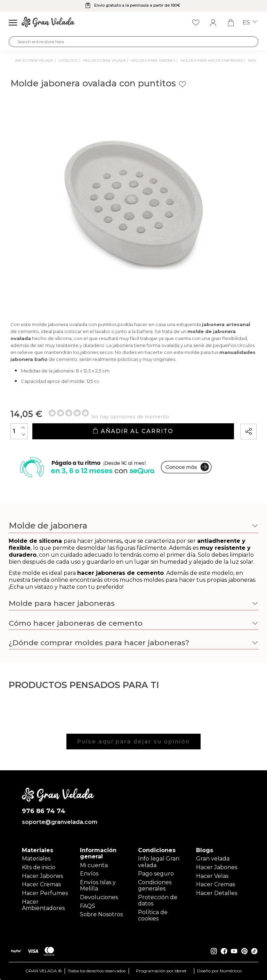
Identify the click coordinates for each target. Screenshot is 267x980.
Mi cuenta (94, 865)
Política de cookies (153, 915)
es (250, 23)
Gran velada (213, 859)
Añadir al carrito (133, 431)
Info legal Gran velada (159, 862)
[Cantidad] (19, 431)
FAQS (88, 906)
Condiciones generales (155, 885)
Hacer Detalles (217, 893)
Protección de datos (158, 900)
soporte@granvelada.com (58, 822)
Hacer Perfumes (45, 893)
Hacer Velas (212, 876)
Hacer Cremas (41, 884)
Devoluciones (99, 897)
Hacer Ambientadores (43, 905)
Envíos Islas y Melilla (98, 885)
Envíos (89, 874)
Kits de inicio (39, 867)
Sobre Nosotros (101, 914)
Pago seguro (156, 874)
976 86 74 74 (44, 811)
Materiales (36, 859)
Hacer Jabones (42, 876)
